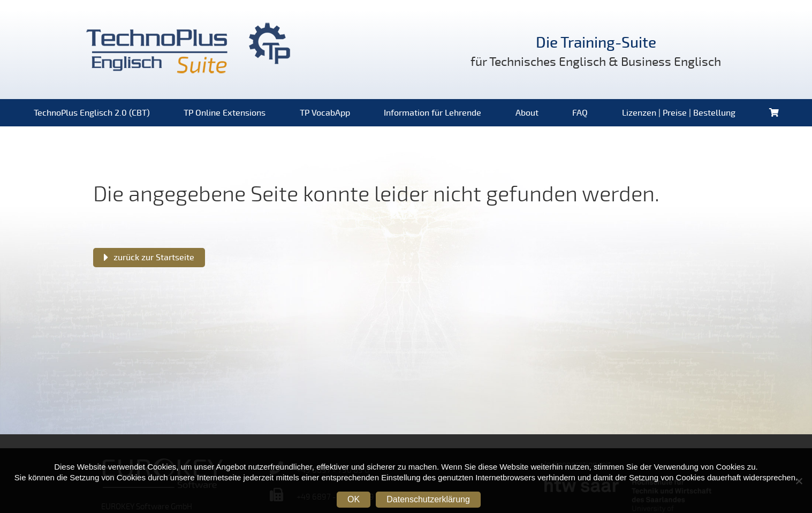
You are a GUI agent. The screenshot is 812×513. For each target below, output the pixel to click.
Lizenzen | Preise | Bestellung (679, 113)
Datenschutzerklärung (428, 499)
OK (354, 499)
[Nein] (799, 481)
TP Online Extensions (225, 113)
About (527, 113)
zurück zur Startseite (154, 258)
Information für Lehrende (432, 113)
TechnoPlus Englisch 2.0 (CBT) (92, 113)
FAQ (580, 113)
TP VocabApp (325, 113)
